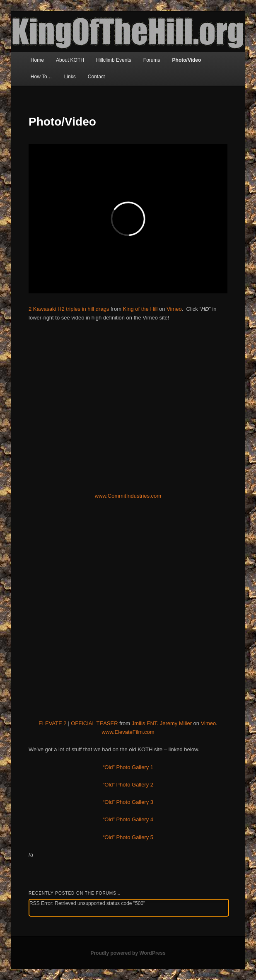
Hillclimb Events (114, 60)
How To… (41, 77)
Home (37, 60)
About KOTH (70, 60)
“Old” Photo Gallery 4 (128, 819)
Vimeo (174, 309)
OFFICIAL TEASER (94, 723)
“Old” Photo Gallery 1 (128, 767)
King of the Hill (140, 309)
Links (70, 77)
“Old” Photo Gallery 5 (128, 837)
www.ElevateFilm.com (128, 732)
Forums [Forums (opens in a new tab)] (152, 60)
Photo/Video (187, 60)
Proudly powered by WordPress (128, 953)
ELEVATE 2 (52, 723)
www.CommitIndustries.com (128, 496)
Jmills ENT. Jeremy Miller (162, 723)
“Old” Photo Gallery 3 (128, 802)
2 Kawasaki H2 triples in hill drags (69, 309)
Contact (96, 77)
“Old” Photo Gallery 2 (128, 785)
